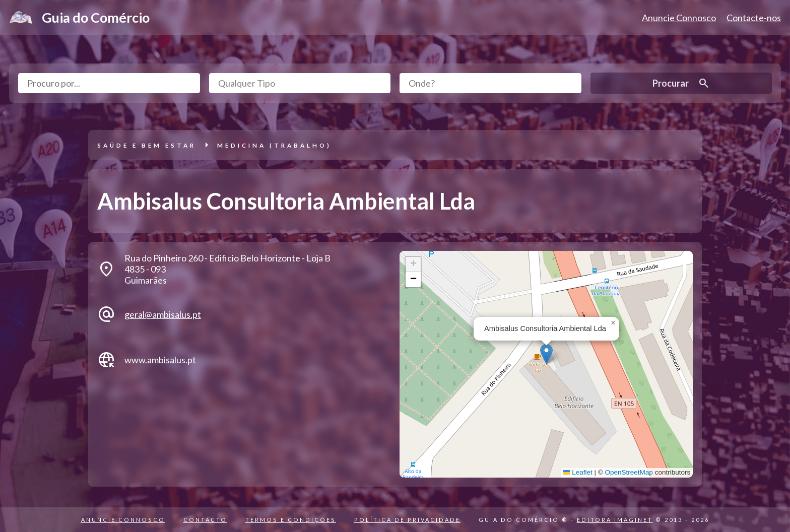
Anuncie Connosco (679, 18)
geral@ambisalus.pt (163, 314)
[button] (546, 354)
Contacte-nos (754, 18)
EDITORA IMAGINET (615, 520)
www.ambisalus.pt (160, 360)
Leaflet (578, 472)
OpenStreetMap (629, 472)
